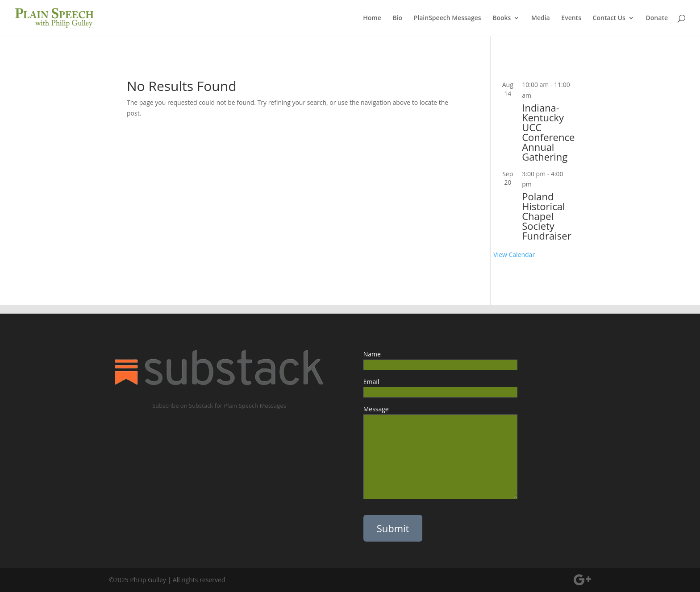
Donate (657, 18)
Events (571, 18)
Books (502, 18)
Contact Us (609, 18)
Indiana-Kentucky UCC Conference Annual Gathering (548, 132)
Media (541, 18)
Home (372, 18)
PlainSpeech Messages (448, 18)
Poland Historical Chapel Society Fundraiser (546, 216)
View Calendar (514, 255)
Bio (397, 18)
